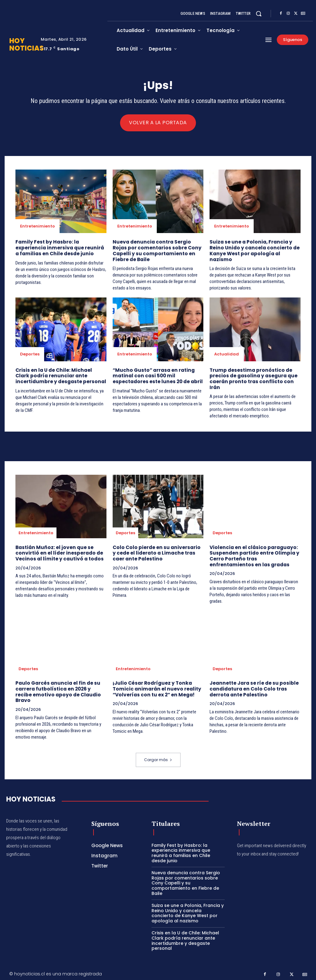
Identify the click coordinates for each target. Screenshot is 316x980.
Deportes (30, 353)
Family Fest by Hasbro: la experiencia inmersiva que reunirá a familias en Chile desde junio (60, 248)
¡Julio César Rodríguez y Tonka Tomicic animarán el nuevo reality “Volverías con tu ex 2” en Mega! (155, 686)
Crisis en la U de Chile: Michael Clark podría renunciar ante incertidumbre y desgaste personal (60, 375)
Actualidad (227, 353)
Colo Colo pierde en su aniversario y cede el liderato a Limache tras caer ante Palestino (158, 551)
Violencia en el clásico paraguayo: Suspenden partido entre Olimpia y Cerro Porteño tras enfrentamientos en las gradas (254, 554)
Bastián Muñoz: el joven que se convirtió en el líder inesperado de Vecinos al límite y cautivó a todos (58, 551)
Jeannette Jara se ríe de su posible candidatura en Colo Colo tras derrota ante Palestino (253, 686)
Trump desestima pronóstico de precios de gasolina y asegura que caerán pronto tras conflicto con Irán (253, 378)
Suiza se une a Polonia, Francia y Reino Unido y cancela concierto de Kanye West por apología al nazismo (253, 250)
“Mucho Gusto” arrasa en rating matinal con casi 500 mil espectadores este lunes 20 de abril (157, 375)
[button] (259, 14)
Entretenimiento (37, 226)
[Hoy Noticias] (31, 796)
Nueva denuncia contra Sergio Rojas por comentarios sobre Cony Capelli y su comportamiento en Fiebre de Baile (158, 250)
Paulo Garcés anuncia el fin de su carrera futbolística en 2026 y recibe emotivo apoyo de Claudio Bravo (57, 689)
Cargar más (158, 756)
